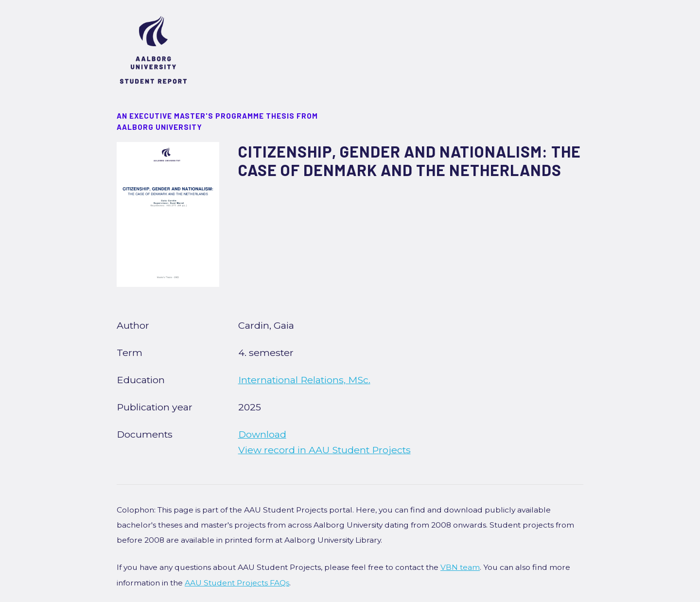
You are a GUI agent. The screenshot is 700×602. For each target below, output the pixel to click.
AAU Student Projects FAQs (237, 583)
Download (262, 434)
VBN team (460, 567)
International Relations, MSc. (304, 380)
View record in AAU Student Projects (324, 450)
